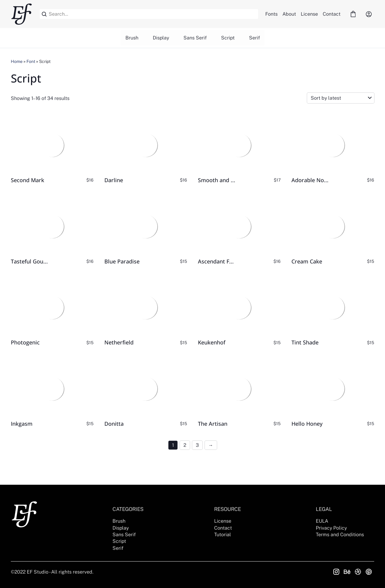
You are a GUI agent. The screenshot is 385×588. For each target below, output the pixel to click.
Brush (132, 38)
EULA (322, 521)
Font (31, 61)
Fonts (271, 14)
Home (17, 61)
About (289, 14)
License (309, 14)
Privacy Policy (331, 528)
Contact (332, 14)
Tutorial (223, 535)
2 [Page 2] (185, 445)
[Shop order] (341, 98)
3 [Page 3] (197, 445)
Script (228, 38)
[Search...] (152, 14)
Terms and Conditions (340, 535)
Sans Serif (195, 38)
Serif (254, 38)
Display (161, 38)
